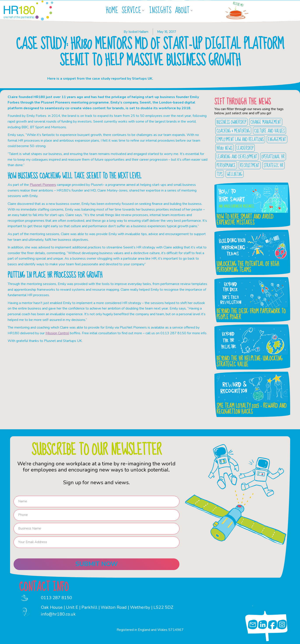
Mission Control (57, 333)
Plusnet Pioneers (43, 185)
